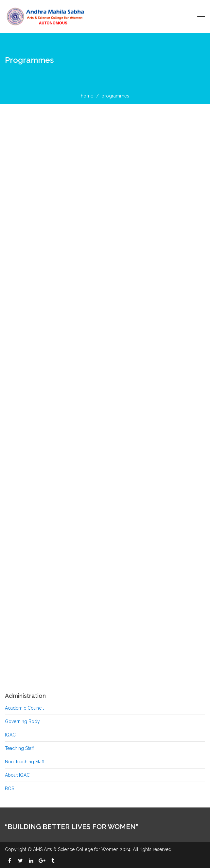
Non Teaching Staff (25, 762)
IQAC (10, 735)
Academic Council (24, 708)
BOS (9, 788)
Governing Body (22, 721)
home (87, 96)
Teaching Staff (19, 748)
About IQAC (17, 775)
